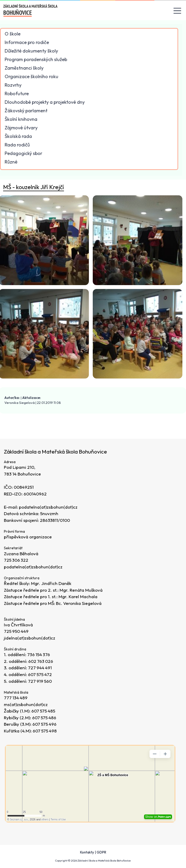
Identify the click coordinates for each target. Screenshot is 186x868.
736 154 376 (39, 655)
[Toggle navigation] (177, 11)
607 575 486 (44, 718)
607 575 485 (44, 711)
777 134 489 (16, 698)
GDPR (101, 852)
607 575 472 (40, 675)
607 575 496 (45, 724)
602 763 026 (41, 661)
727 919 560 (40, 681)
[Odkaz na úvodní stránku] (31, 10)
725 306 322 (16, 560)
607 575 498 (45, 731)
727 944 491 (40, 668)
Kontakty (87, 852)
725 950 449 (16, 631)
